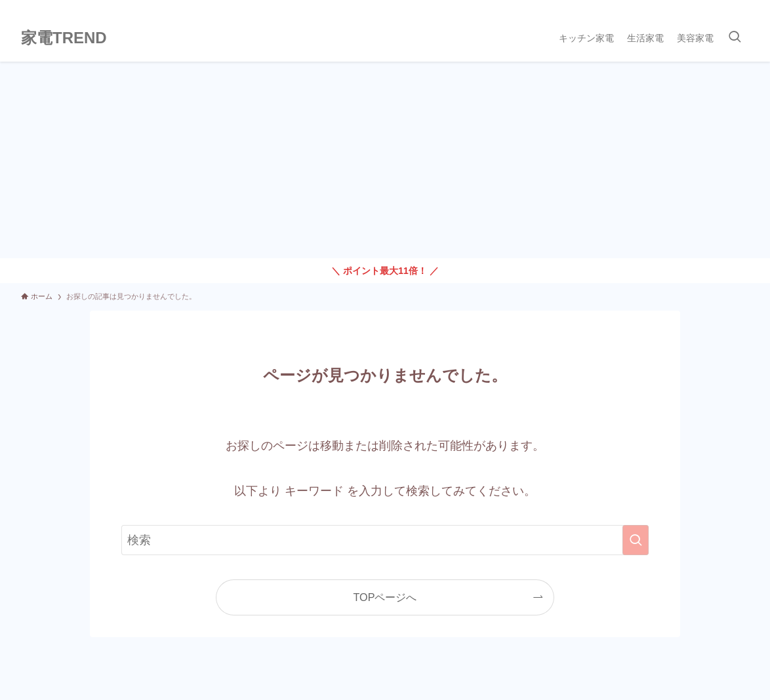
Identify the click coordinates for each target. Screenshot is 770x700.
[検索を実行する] (636, 540)
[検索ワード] (385, 540)
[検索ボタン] (735, 38)
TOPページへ (385, 597)
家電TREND (64, 38)
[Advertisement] (385, 160)
